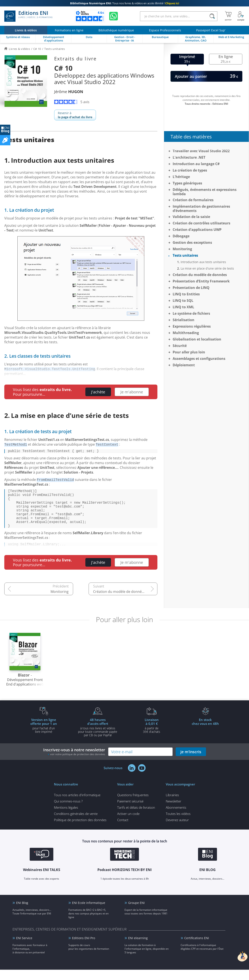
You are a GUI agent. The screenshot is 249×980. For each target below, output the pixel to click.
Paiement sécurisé (130, 811)
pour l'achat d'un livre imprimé (44, 736)
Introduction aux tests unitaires (203, 262)
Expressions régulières (192, 326)
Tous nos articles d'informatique (77, 805)
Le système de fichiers (191, 313)
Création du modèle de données (119, 602)
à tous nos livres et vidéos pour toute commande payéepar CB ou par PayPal (98, 738)
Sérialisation (184, 320)
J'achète (98, 392)
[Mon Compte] (241, 16)
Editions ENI (28, 16)
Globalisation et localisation (197, 339)
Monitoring (60, 602)
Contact (123, 830)
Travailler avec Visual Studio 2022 (201, 151)
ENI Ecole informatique (89, 913)
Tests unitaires (185, 255)
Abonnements (176, 818)
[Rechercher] (212, 16)
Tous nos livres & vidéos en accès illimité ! (125, 3)
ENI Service (24, 948)
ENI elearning (138, 948)
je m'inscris (191, 762)
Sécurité (180, 346)
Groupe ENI (136, 913)
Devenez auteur (177, 830)
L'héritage (181, 177)
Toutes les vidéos (178, 824)
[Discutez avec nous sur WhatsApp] (114, 16)
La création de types (190, 170)
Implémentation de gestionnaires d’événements (201, 209)
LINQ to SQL (183, 301)
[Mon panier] (228, 16)
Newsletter (174, 811)
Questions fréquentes (133, 805)
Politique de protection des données (80, 830)
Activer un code (128, 824)
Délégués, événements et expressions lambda (205, 192)
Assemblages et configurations (199, 359)
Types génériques (187, 183)
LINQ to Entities (186, 294)
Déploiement (184, 365)
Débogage (181, 236)
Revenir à (75, 115)
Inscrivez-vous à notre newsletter (74, 762)
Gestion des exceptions (192, 242)
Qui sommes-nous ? (68, 811)
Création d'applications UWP (197, 230)
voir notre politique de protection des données (78, 765)
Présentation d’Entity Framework (201, 281)
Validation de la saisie (191, 217)
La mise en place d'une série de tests (207, 268)
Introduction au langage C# (196, 164)
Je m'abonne (132, 392)
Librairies (172, 805)
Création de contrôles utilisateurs (201, 223)
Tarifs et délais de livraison (136, 818)
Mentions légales (66, 818)
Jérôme (69, 92)
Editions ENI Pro (84, 948)
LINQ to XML (183, 307)
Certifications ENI (197, 948)
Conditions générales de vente (76, 824)
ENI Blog (22, 913)
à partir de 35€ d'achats (152, 736)
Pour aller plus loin (189, 352)
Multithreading (186, 333)
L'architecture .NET (189, 157)
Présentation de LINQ (191, 288)
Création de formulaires (193, 200)
